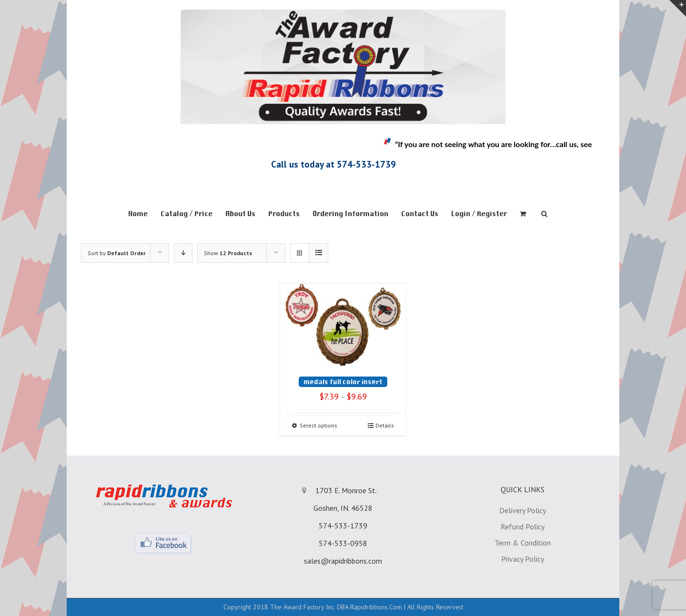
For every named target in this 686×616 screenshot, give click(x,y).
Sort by (117, 253)
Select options (318, 425)
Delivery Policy (523, 510)
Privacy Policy (523, 559)
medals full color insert (343, 382)
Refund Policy (523, 527)
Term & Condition (523, 543)
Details (385, 425)
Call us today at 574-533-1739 (333, 164)
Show (228, 253)
